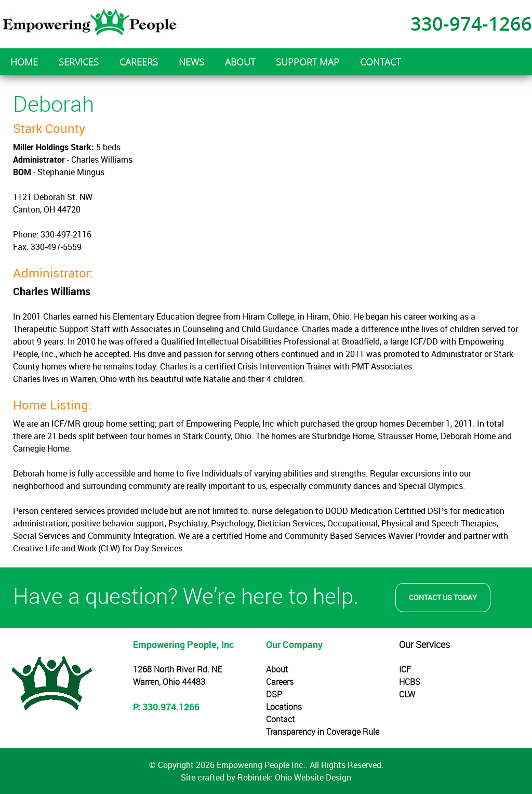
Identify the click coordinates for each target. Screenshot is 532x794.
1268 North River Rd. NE (177, 669)
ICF (405, 669)
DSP (274, 694)
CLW (407, 694)
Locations (284, 707)
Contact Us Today (443, 597)
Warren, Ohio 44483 (169, 682)
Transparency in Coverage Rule (323, 732)
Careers (280, 682)
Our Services (424, 644)
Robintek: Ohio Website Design (294, 777)
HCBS (410, 682)
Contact (280, 719)
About (277, 669)
